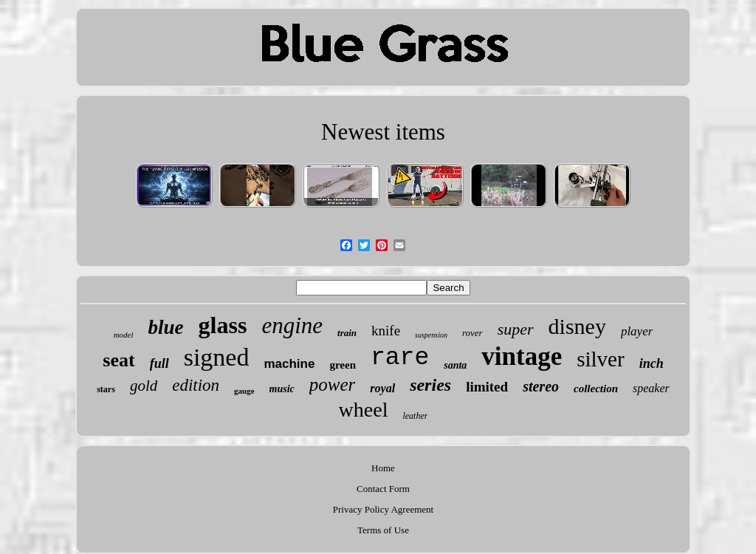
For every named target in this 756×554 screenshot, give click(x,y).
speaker (651, 388)
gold (144, 386)
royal (382, 388)
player (637, 331)
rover (472, 333)
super (516, 329)
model (124, 335)
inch (652, 363)
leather (415, 416)
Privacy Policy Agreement (383, 509)
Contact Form (383, 489)
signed (217, 357)
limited (487, 387)
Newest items (383, 132)
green (343, 365)
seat (118, 360)
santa (455, 365)
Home (383, 468)
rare (400, 358)
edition (196, 385)
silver (600, 359)
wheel (364, 410)
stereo (541, 386)
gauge (244, 391)
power (333, 384)
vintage (522, 356)
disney (577, 326)
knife (386, 331)
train (347, 333)
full (159, 363)
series (430, 385)
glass (223, 325)
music (282, 389)
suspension (431, 335)
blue (166, 327)
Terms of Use (383, 530)
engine (292, 325)
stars (106, 389)
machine (289, 364)
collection (596, 389)
